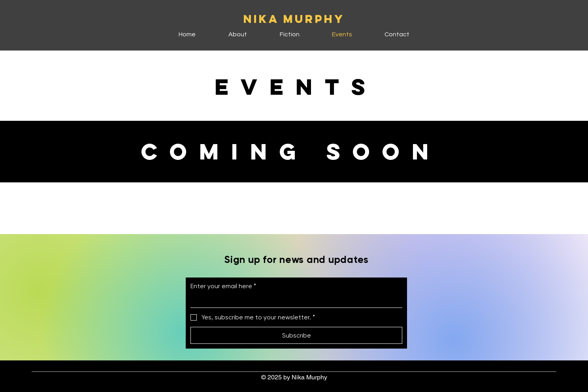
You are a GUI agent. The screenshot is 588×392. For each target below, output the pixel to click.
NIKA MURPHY (294, 19)
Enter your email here (223, 286)
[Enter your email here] (294, 300)
